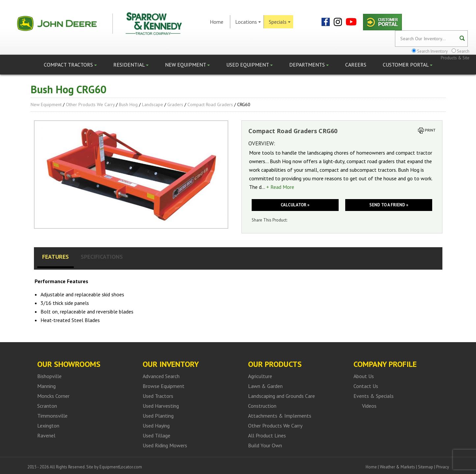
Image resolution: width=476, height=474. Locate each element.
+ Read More (280, 187)
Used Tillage (156, 435)
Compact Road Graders (210, 104)
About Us (364, 376)
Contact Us (366, 386)
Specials (280, 22)
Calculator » (295, 205)
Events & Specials (374, 396)
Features (56, 257)
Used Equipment (250, 65)
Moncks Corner (53, 396)
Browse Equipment (164, 386)
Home (217, 22)
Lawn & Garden (265, 386)
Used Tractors (158, 396)
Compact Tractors (70, 65)
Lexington (48, 426)
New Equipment (187, 65)
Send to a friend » (389, 205)
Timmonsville (52, 416)
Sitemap (426, 467)
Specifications (102, 257)
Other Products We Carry (90, 104)
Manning (46, 386)
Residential (131, 65)
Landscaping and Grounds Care (281, 396)
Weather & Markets (397, 467)
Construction (262, 406)
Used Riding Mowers (165, 445)
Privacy (443, 467)
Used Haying (156, 426)
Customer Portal (408, 65)
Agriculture (260, 376)
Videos (369, 406)
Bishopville (49, 376)
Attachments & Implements (280, 416)
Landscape (153, 104)
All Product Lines (267, 435)
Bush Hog (128, 104)
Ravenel (46, 435)
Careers (356, 65)
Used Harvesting (161, 406)
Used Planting (158, 416)
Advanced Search (161, 376)
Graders (175, 104)
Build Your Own (265, 445)
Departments (309, 65)
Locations (248, 22)
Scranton (47, 406)
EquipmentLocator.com (121, 467)
